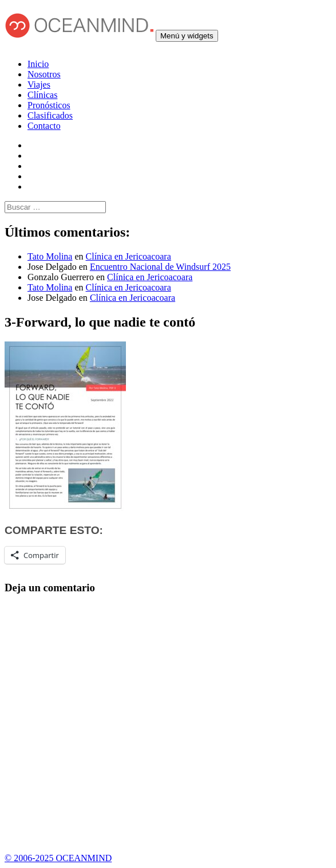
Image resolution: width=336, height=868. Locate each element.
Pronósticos (49, 105)
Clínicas (42, 95)
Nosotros (44, 74)
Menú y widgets (187, 36)
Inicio (38, 64)
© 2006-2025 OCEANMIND (58, 858)
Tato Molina (50, 256)
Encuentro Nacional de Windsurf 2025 (160, 267)
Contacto (44, 126)
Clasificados (50, 115)
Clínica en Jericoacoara (129, 256)
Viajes (39, 85)
